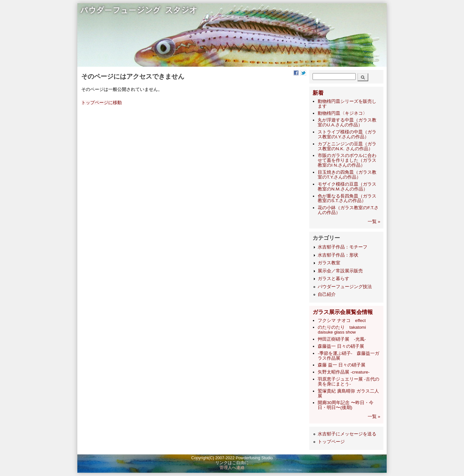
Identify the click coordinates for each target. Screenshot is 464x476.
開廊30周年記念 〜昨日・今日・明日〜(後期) (346, 405)
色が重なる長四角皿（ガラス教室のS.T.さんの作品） (347, 199)
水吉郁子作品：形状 (338, 255)
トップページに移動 (101, 103)
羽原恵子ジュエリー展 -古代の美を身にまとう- (348, 382)
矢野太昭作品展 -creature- (344, 372)
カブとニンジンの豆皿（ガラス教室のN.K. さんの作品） (347, 146)
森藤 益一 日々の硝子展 (342, 365)
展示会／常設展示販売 (340, 271)
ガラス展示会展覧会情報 (343, 312)
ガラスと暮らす (333, 279)
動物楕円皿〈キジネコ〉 (343, 113)
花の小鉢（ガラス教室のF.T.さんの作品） (348, 210)
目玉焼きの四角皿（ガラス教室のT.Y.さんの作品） (347, 175)
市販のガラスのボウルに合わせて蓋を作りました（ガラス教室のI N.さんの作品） (347, 160)
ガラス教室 (329, 263)
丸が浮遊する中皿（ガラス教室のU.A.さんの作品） (347, 122)
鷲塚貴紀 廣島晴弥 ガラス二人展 (348, 393)
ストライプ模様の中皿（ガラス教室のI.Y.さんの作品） (347, 134)
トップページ (331, 442)
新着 (318, 93)
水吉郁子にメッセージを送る (347, 434)
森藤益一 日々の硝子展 (341, 346)
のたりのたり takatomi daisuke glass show (342, 330)
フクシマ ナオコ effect (342, 321)
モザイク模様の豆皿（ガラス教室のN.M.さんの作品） (347, 187)
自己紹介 (327, 294)
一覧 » (374, 222)
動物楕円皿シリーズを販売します (347, 104)
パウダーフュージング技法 (345, 287)
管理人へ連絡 (232, 468)
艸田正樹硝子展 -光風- (342, 339)
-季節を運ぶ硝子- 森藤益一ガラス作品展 (348, 356)
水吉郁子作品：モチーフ (343, 247)
